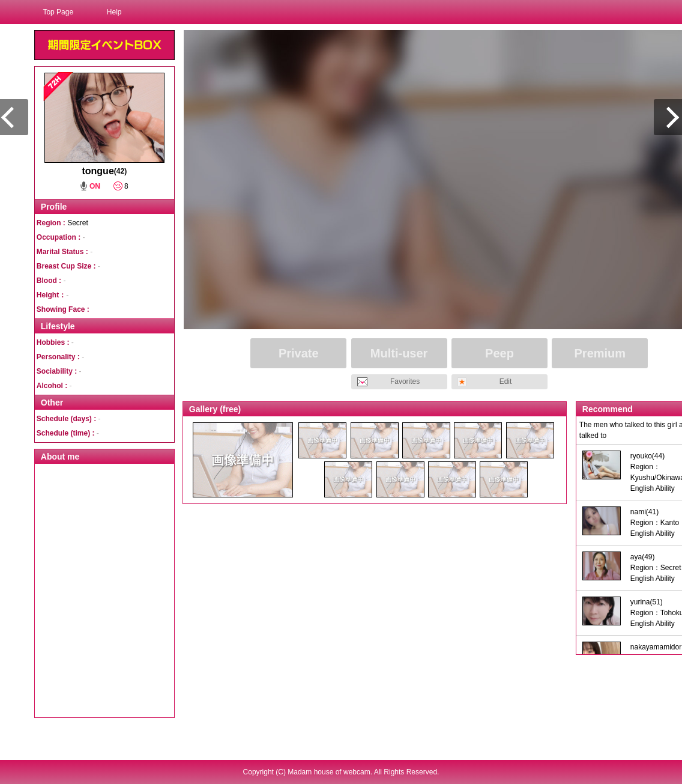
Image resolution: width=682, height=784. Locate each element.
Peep (499, 353)
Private (299, 353)
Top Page (58, 12)
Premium (600, 353)
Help (114, 12)
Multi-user (399, 353)
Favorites (405, 381)
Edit (506, 381)
